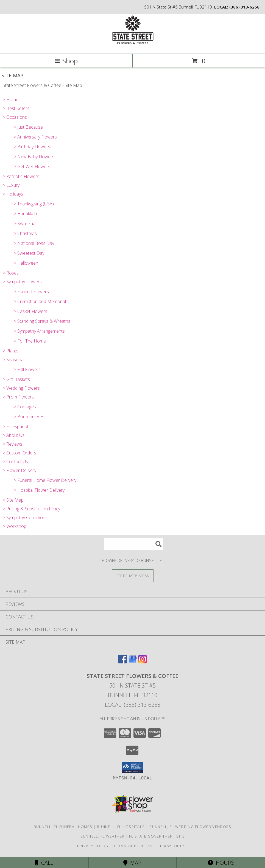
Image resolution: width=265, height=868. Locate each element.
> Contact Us (15, 462)
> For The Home (30, 341)
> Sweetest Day (29, 253)
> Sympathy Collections (25, 518)
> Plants (11, 351)
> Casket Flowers (30, 311)
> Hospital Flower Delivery (39, 490)
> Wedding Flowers (21, 388)
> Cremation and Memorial (40, 301)
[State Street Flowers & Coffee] (132, 46)
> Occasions (15, 117)
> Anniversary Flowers (35, 137)
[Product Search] (133, 544)
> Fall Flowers (27, 369)
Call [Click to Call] (44, 863)
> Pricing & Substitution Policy (31, 509)
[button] (132, 768)
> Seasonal (14, 360)
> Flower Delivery (19, 470)
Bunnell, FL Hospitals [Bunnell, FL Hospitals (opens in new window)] (121, 827)
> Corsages (25, 407)
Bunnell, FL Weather (103, 836)
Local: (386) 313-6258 (133, 705)
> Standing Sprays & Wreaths (42, 321)
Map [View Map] (132, 863)
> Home (11, 100)
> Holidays (13, 194)
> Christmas (25, 233)
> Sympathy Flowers (22, 282)
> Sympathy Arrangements (39, 331)
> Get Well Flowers (32, 166)
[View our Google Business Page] (133, 662)
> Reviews (12, 444)
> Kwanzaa (25, 224)
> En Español (15, 426)
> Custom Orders (19, 453)
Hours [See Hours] (221, 863)
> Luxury (11, 185)
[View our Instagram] (143, 662)
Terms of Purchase (134, 846)
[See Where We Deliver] (133, 576)
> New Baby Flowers (34, 157)
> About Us (14, 435)
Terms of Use (174, 846)
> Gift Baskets (16, 379)
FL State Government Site (157, 836)
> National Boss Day (34, 243)
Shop (66, 61)
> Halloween (26, 263)
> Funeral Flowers (31, 292)
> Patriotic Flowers (21, 176)
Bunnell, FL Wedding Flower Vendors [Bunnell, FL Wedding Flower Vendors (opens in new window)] (190, 827)
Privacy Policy (93, 846)
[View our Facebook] (123, 662)
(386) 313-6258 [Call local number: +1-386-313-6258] (244, 7)
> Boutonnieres (29, 417)
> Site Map (13, 500)
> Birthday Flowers (32, 147)
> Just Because (28, 127)
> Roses (11, 273)
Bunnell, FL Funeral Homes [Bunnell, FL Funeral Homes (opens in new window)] (63, 827)
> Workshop (15, 526)
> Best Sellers (16, 108)
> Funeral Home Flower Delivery (45, 480)
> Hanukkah (25, 214)
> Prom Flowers (18, 397)
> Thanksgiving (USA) (34, 204)
